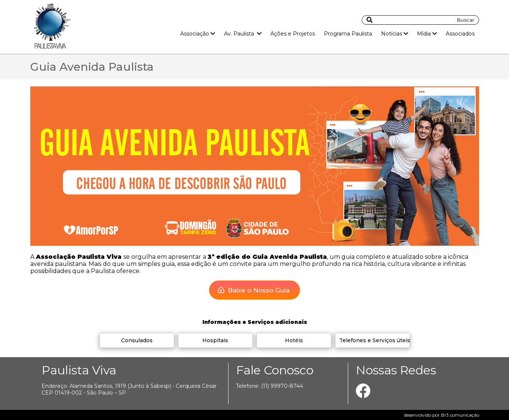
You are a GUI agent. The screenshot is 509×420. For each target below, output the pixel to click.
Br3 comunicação (460, 415)
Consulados (137, 340)
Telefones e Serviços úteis (375, 340)
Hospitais (215, 340)
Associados (460, 34)
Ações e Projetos (293, 34)
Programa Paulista (348, 34)
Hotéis (294, 340)
